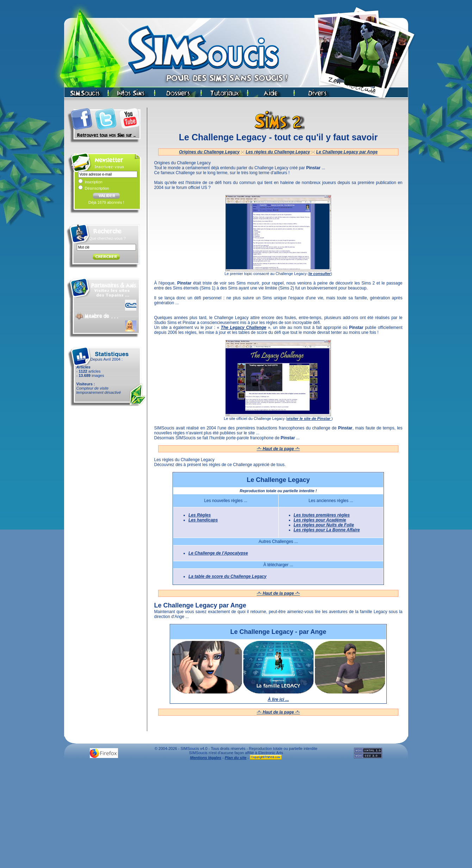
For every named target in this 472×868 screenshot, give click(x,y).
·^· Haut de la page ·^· (278, 449)
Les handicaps (203, 520)
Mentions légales (206, 758)
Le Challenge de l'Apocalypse (218, 553)
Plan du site (236, 758)
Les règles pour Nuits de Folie (324, 525)
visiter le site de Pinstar (309, 418)
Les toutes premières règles (322, 515)
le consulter (320, 274)
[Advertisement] (236, 816)
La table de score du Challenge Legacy (227, 576)
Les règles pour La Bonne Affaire (327, 530)
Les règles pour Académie (320, 520)
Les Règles (200, 515)
